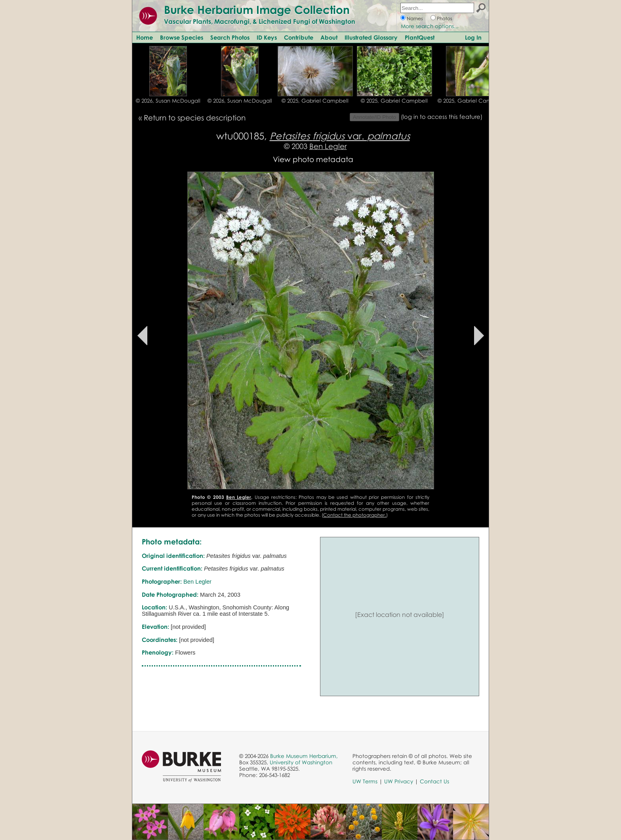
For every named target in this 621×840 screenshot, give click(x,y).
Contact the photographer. (355, 515)
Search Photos (230, 37)
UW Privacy (399, 781)
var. (340, 136)
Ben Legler (328, 146)
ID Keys (267, 37)
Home (145, 37)
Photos (445, 18)
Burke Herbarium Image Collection (257, 10)
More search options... (430, 26)
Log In (473, 37)
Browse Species (182, 37)
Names (415, 18)
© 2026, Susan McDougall (168, 101)
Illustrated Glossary (371, 37)
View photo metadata (313, 159)
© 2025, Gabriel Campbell (315, 101)
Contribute (299, 37)
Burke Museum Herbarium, (304, 756)
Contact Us (434, 781)
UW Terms (365, 781)
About (329, 37)
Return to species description (195, 117)
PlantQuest (420, 37)
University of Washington (301, 762)
